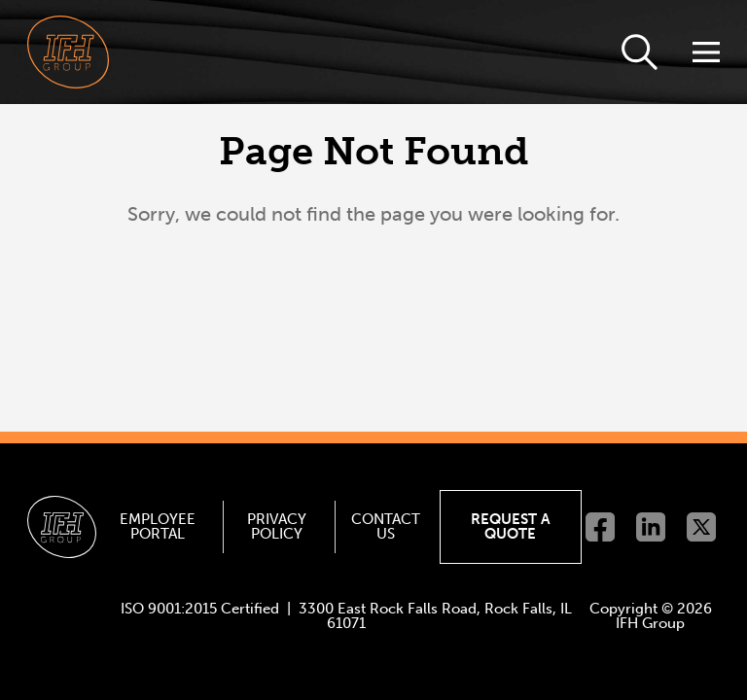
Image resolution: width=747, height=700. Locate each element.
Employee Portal (158, 526)
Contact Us (386, 526)
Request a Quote (511, 526)
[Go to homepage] (68, 52)
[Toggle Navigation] (704, 52)
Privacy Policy (277, 526)
